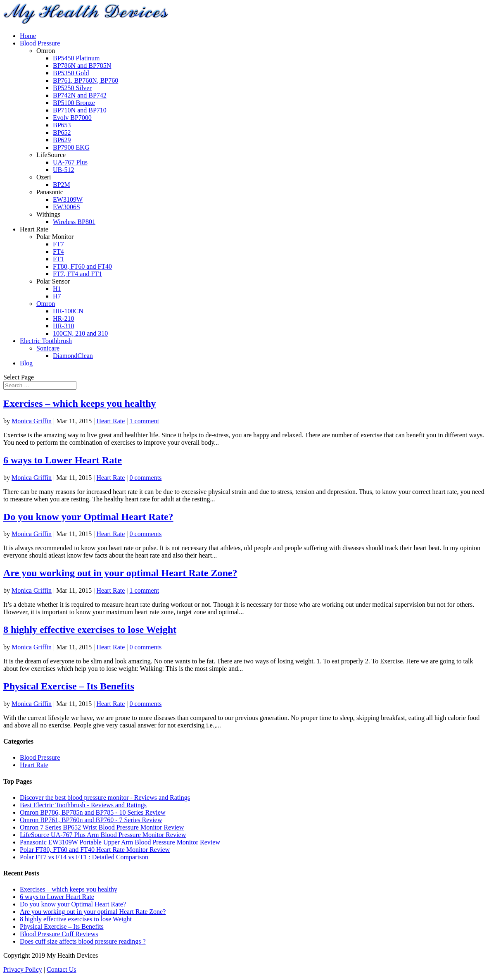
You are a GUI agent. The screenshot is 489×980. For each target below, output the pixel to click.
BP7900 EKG (71, 147)
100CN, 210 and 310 (80, 333)
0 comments (146, 478)
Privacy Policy (23, 969)
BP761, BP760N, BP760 (85, 80)
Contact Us (62, 969)
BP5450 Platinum (76, 58)
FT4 (58, 252)
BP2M (62, 185)
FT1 (58, 259)
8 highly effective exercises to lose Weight (90, 629)
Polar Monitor (55, 237)
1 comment (145, 421)
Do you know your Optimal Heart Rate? (88, 517)
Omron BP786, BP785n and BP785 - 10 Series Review (93, 812)
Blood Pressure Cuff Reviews (59, 934)
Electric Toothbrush (46, 341)
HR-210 (64, 318)
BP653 (62, 125)
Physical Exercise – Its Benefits (69, 686)
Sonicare (48, 348)
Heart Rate (34, 229)
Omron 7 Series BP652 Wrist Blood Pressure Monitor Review (102, 827)
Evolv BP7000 (72, 118)
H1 (57, 289)
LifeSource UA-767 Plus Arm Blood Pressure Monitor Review (103, 835)
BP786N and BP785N (82, 66)
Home (28, 36)
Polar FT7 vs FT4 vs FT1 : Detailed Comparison (84, 857)
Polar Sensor (53, 281)
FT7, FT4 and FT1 (77, 274)
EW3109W (68, 199)
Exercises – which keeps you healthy (80, 403)
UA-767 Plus (70, 162)
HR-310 (64, 326)
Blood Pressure (40, 43)
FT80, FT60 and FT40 (82, 266)
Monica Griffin (32, 421)
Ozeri (44, 177)
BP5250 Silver (72, 88)
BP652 (62, 132)
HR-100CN (68, 311)
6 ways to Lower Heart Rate (63, 460)
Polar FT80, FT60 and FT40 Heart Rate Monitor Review (95, 850)
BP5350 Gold (71, 73)
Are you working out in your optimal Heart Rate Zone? (120, 573)
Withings (48, 214)
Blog (26, 363)
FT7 (58, 244)
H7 (57, 296)
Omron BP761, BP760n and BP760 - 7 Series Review (91, 820)
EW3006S (66, 207)
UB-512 (64, 170)
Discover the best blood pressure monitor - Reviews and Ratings (105, 798)
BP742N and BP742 (80, 95)
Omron (46, 51)
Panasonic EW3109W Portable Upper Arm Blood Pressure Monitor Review (120, 842)
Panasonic (50, 192)
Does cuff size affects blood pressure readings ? (83, 941)
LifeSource (51, 155)
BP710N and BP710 (80, 110)
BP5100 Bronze (74, 103)
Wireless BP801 (74, 222)
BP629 (62, 140)
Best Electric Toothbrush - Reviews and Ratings (83, 805)
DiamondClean (73, 356)
